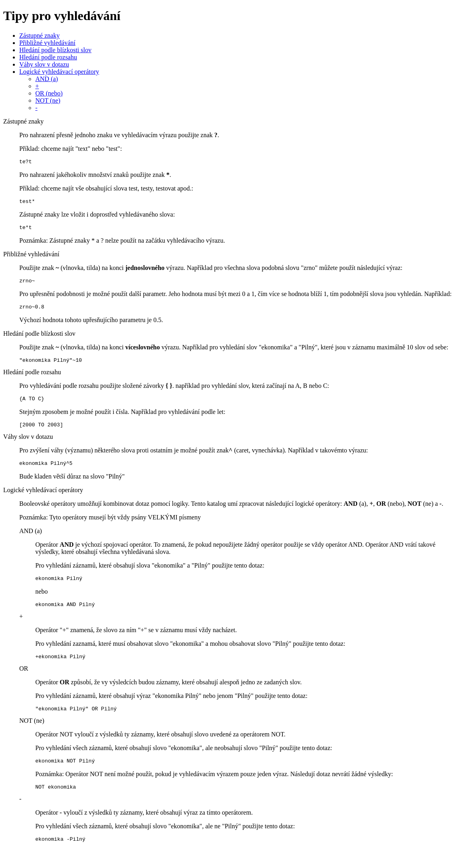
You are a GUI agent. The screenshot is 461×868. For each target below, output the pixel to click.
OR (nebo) (49, 93)
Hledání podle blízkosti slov (55, 50)
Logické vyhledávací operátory (59, 72)
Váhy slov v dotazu (44, 64)
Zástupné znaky (40, 35)
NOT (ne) (48, 100)
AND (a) (47, 79)
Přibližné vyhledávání (47, 43)
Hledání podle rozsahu (48, 57)
